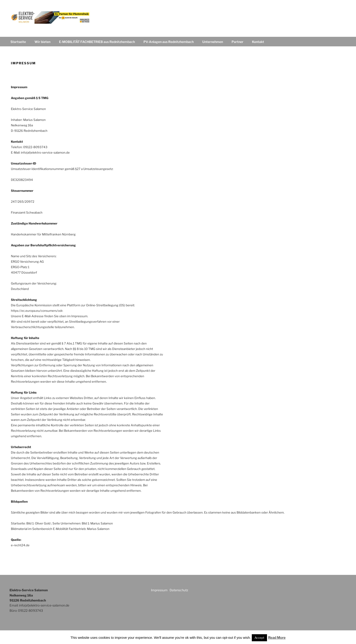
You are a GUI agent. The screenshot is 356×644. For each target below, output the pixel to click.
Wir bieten (42, 42)
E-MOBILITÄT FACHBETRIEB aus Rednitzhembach (97, 42)
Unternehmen (213, 42)
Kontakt (258, 42)
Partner (237, 42)
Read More (277, 638)
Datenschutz (179, 590)
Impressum (160, 590)
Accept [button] (259, 638)
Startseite (18, 42)
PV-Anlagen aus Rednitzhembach (169, 42)
